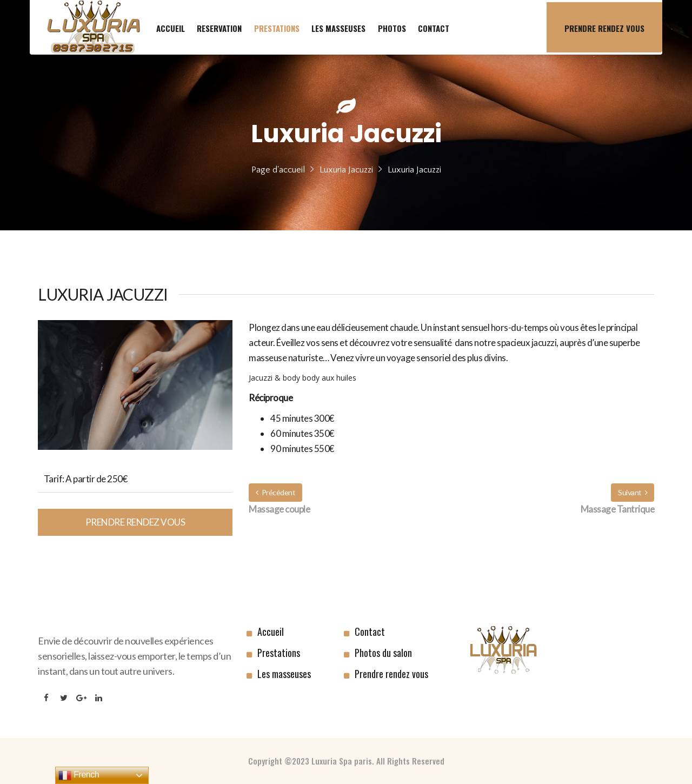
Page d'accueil (278, 170)
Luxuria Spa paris (342, 761)
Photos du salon (383, 653)
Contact (370, 632)
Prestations (279, 653)
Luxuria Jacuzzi (346, 170)
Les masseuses (284, 674)
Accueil (271, 632)
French (79, 775)
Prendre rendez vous (135, 522)
